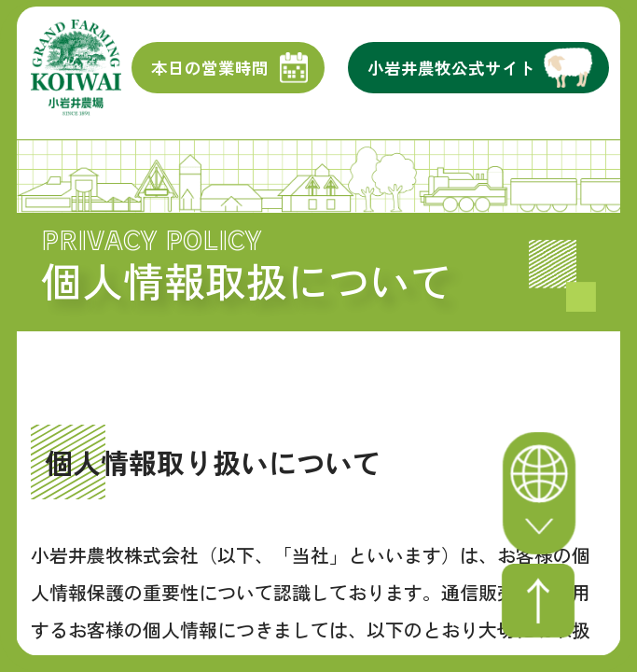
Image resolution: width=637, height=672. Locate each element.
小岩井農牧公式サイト (451, 77)
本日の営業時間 (210, 77)
